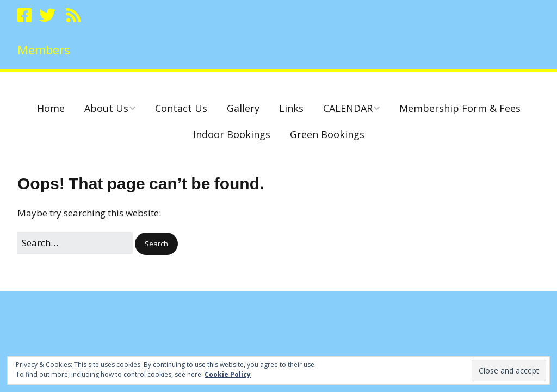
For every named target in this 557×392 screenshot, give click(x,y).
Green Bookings (327, 134)
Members (44, 49)
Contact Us (181, 108)
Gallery (243, 108)
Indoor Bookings (232, 134)
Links (291, 108)
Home (51, 108)
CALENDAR (348, 108)
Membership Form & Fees (460, 108)
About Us (106, 108)
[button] (156, 244)
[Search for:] (75, 243)
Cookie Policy (228, 374)
